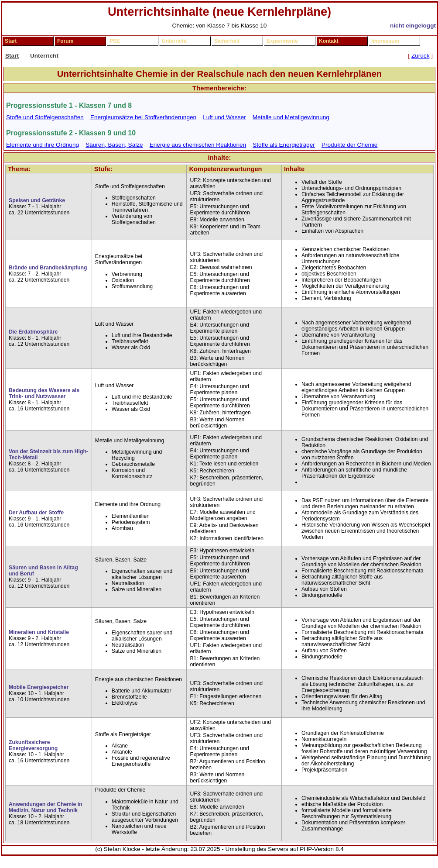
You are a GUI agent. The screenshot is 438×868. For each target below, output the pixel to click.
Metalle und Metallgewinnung (291, 117)
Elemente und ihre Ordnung (43, 145)
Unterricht (174, 41)
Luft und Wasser (224, 117)
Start (11, 41)
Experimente (282, 41)
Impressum (385, 41)
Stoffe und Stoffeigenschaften (45, 117)
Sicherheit (227, 41)
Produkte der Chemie (349, 145)
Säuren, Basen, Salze (114, 145)
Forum (65, 41)
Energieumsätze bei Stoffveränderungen (143, 117)
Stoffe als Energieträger (284, 145)
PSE (115, 41)
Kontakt (329, 41)
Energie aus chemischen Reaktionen (198, 145)
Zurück (421, 56)
